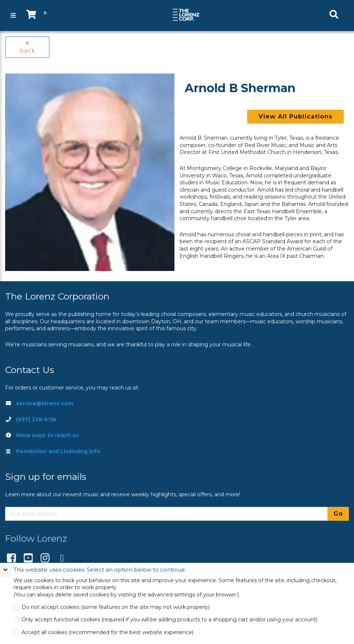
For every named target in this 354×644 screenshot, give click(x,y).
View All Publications (295, 116)
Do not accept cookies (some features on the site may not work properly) (116, 607)
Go (338, 514)
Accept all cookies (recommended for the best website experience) (108, 632)
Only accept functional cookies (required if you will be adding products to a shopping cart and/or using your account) (170, 620)
